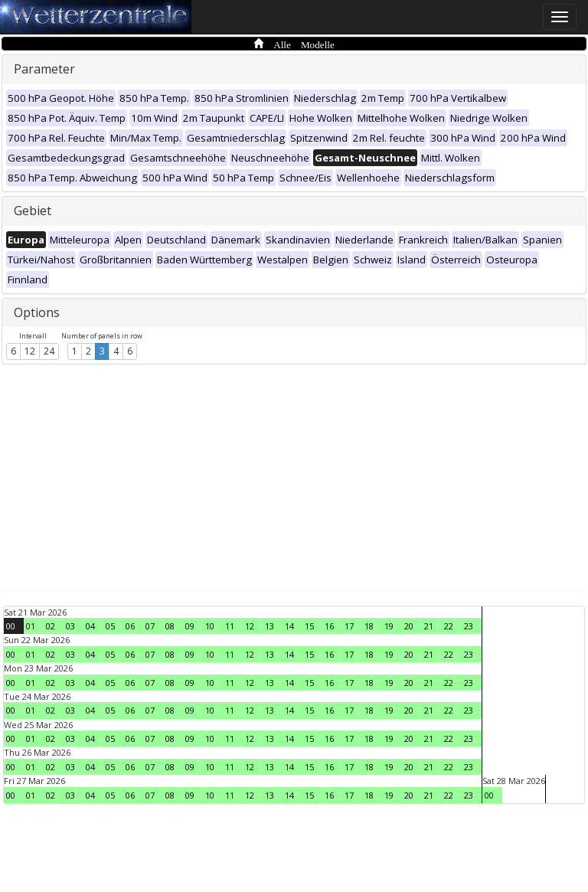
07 (150, 626)
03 (70, 626)
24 (49, 351)
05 (110, 626)
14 (289, 626)
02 (51, 626)
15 (309, 626)
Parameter (44, 69)
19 (389, 626)
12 (30, 351)
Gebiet (33, 211)
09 (190, 626)
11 (230, 626)
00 (11, 626)
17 (349, 626)
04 (90, 626)
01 (31, 626)
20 (409, 626)
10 (210, 626)
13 (269, 626)
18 (369, 626)
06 (130, 626)
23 (469, 626)
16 (329, 626)
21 (429, 626)
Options (37, 312)
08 (170, 626)
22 (449, 626)
